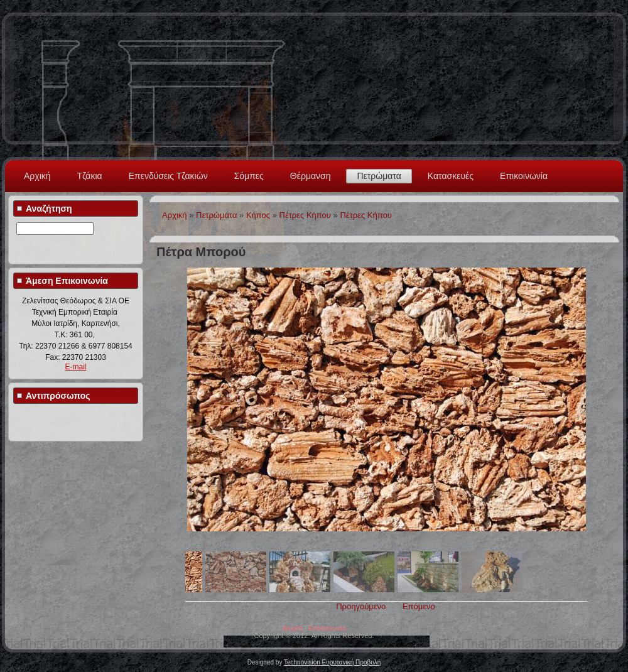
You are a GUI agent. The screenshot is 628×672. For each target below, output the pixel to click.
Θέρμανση (311, 176)
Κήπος (258, 215)
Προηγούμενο (361, 606)
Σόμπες (249, 176)
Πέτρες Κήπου (305, 215)
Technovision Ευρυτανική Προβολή (332, 662)
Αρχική (37, 176)
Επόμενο (419, 606)
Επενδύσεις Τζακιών (168, 176)
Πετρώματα (379, 176)
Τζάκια (90, 176)
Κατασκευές (451, 176)
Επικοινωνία (524, 176)
